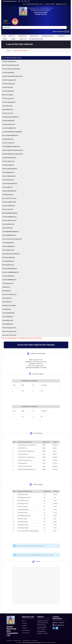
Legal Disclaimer (26, 630)
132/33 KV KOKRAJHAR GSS (9, 269)
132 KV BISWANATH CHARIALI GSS (11, 147)
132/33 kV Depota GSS (8, 99)
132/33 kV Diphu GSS (8, 88)
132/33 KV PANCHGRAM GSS (10, 169)
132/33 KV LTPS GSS (7, 113)
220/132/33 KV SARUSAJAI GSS (10, 65)
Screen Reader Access (10, 1)
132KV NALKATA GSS (8, 195)
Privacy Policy (34, 641)
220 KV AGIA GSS (7, 291)
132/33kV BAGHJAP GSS (9, 124)
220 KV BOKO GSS (7, 298)
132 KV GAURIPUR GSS (8, 261)
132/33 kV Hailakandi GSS (9, 102)
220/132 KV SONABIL (8, 95)
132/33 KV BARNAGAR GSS (9, 280)
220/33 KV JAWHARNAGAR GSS (10, 272)
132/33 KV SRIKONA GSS (8, 206)
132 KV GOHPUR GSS (7, 228)
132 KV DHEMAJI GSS (8, 139)
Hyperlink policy (17, 641)
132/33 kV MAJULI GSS (8, 250)
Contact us (25, 628)
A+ (26, 1)
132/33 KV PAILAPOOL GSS (9, 221)
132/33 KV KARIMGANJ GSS (9, 217)
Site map (24, 623)
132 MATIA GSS (6, 287)
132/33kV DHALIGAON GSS (9, 158)
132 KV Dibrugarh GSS (8, 284)
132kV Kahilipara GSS (8, 320)
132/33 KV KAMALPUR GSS (9, 202)
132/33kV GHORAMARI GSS (9, 62)
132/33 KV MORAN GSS (8, 276)
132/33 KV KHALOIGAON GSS (10, 184)
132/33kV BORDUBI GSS (8, 121)
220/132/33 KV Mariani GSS (9, 295)
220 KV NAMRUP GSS (8, 110)
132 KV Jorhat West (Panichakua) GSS (12, 239)
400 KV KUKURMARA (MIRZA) (10, 213)
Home (9, 51)
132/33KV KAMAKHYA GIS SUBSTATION (12, 154)
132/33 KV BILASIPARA (8, 73)
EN (66, 32)
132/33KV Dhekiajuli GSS (8, 84)
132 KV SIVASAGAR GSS (8, 313)
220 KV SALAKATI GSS (8, 265)
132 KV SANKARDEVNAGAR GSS (10, 232)
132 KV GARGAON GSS (8, 243)
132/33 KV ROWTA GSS (8, 91)
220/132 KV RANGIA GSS (8, 258)
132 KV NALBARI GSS (8, 317)
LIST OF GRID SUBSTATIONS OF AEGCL (12, 58)
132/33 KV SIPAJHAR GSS (9, 176)
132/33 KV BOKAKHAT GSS (9, 128)
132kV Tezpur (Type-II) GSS (9, 335)
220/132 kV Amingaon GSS (9, 332)
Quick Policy (9, 641)
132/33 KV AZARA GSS (8, 165)
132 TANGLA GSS (7, 309)
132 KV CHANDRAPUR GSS (9, 235)
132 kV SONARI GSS (7, 187)
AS (68, 32)
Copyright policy (26, 641)
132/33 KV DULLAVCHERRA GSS (10, 117)
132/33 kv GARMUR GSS (8, 247)
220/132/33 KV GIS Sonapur (9, 198)
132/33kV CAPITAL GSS (8, 161)
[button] (62, 4)
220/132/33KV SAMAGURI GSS (10, 136)
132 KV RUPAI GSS (7, 302)
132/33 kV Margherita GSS (9, 328)
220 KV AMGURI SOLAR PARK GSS (11, 254)
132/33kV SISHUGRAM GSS (9, 191)
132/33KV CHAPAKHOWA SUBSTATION (12, 76)
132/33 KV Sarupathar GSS (9, 80)
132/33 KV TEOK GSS (8, 210)
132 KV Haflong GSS (7, 106)
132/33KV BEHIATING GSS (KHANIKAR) (12, 132)
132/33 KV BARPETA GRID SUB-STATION (13, 150)
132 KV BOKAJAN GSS (8, 180)
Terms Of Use (25, 633)
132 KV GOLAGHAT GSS (8, 224)
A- (20, 1)
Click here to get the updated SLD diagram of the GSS (31, 546)
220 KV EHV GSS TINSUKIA (9, 306)
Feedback (24, 626)
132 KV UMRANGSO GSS (8, 173)
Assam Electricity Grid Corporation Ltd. (33, 643)
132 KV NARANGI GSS (8, 324)
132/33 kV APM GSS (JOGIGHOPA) (11, 69)
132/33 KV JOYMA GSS (8, 143)
